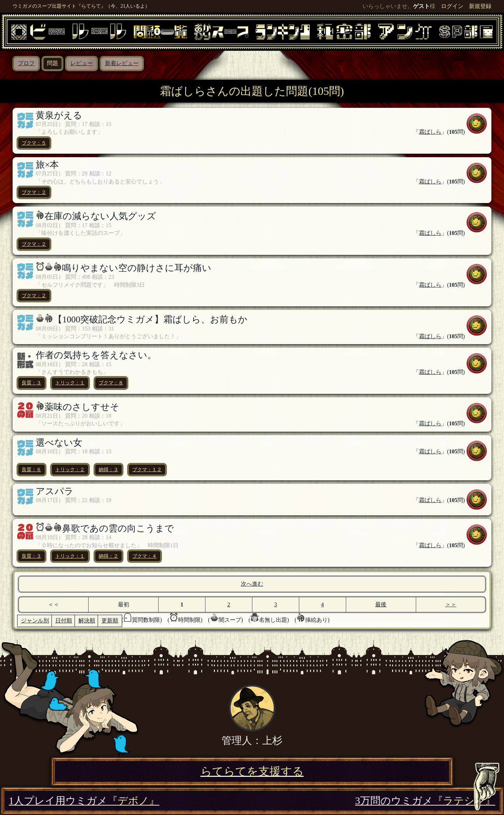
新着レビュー (122, 63)
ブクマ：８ (111, 383)
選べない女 (59, 443)
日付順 (64, 621)
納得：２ (108, 556)
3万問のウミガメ (425, 801)
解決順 (87, 621)
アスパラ (55, 491)
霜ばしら (430, 132)
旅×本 (47, 165)
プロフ (26, 63)
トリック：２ (70, 469)
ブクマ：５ (34, 143)
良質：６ (31, 469)
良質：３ (31, 383)
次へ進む (252, 584)
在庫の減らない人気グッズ (100, 216)
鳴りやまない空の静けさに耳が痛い (137, 268)
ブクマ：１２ (147, 469)
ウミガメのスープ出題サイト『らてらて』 (59, 6)
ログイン (452, 6)
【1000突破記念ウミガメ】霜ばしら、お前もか (150, 319)
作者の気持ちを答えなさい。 (96, 355)
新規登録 (480, 6)
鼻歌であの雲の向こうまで (118, 528)
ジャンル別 (35, 621)
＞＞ (451, 604)
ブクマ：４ (145, 556)
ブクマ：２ (34, 192)
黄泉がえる (59, 115)
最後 (381, 604)
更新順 (110, 621)
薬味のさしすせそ (82, 407)
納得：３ (108, 469)
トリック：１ (70, 383)
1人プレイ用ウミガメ (84, 801)
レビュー (82, 63)
